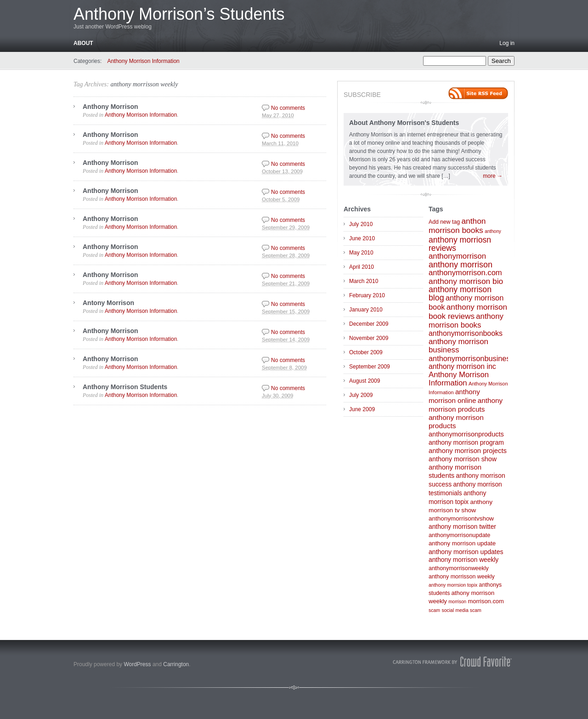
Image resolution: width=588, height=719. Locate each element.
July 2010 (361, 224)
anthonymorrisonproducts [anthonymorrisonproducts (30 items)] (466, 434)
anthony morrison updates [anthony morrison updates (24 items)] (466, 552)
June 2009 (362, 409)
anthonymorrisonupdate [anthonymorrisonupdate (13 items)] (459, 535)
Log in (507, 43)
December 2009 (369, 324)
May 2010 (361, 253)
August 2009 (365, 381)
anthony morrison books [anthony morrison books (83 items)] (466, 321)
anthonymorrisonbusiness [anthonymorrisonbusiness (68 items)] (471, 358)
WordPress (137, 664)
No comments (288, 108)
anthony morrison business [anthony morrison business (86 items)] (458, 346)
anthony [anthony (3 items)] (493, 231)
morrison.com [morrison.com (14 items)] (486, 601)
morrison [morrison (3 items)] (457, 602)
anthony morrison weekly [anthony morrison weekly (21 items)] (464, 560)
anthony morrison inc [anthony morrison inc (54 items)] (462, 366)
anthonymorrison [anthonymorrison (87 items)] (457, 256)
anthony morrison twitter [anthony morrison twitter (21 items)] (462, 527)
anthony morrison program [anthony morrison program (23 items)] (466, 442)
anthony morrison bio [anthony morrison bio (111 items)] (466, 281)
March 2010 (364, 281)
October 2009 (366, 352)
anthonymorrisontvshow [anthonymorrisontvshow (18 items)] (461, 518)
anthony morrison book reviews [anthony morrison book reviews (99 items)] (468, 311)
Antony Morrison (108, 303)
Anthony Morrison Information (143, 61)
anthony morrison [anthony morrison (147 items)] (461, 265)
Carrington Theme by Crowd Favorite (452, 662)
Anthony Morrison (110, 107)
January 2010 (366, 310)
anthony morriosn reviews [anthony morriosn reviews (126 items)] (460, 244)
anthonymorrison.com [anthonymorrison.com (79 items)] (465, 273)
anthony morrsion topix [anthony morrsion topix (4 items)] (453, 585)
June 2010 (362, 238)
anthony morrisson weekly (144, 84)
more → (493, 176)
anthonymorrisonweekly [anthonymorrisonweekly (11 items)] (459, 568)
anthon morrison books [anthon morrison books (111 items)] (457, 226)
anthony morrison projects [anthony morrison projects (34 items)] (468, 451)
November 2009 (369, 338)
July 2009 (361, 395)
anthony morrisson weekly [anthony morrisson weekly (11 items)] (462, 577)
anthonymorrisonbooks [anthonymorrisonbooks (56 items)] (466, 333)
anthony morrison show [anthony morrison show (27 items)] (463, 459)
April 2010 (362, 267)
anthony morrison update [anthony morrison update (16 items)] (462, 543)
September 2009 (370, 367)
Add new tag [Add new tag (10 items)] (444, 222)
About (83, 43)
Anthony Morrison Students (125, 387)
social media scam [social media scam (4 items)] (461, 610)
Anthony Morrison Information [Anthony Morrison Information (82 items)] (459, 379)
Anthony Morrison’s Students (179, 14)
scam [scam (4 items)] (434, 610)
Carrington (176, 664)
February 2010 (367, 295)
